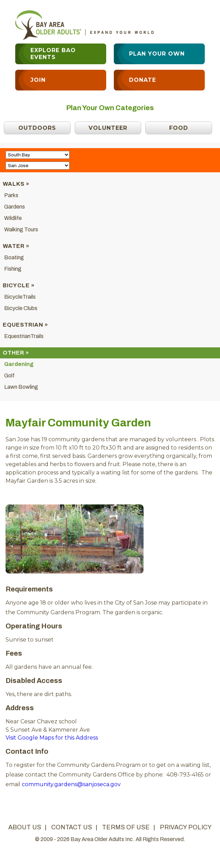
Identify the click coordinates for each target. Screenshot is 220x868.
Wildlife (13, 218)
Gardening (19, 364)
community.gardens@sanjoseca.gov (71, 784)
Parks (11, 195)
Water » (16, 246)
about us (25, 827)
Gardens (15, 207)
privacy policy (186, 827)
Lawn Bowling (21, 387)
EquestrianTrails (24, 336)
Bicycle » (19, 285)
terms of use (126, 827)
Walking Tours (21, 229)
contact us (72, 827)
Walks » (16, 184)
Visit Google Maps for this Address (52, 738)
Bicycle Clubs (21, 308)
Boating (14, 257)
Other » (16, 353)
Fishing (13, 269)
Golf (9, 375)
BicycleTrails (20, 297)
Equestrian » (25, 325)
